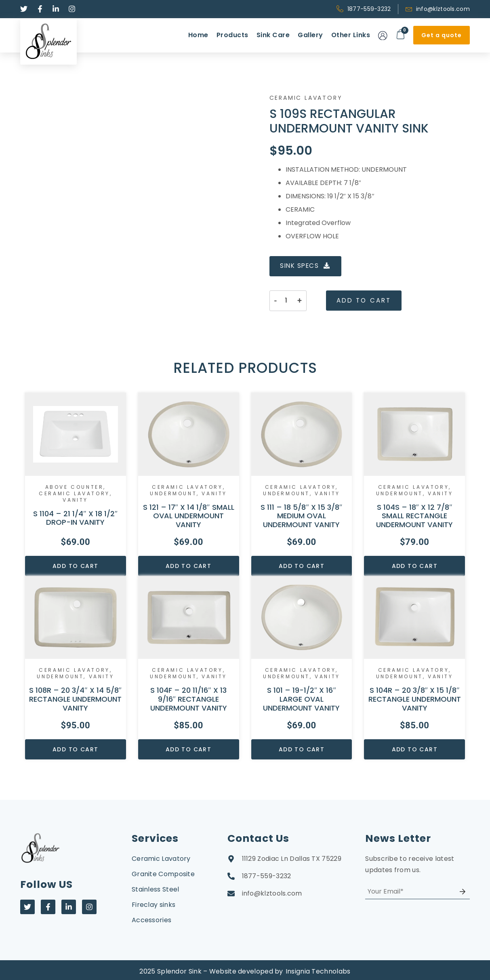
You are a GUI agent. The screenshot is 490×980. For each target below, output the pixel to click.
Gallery (310, 35)
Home (198, 35)
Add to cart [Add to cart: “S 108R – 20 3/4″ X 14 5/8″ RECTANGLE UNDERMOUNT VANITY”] (75, 747)
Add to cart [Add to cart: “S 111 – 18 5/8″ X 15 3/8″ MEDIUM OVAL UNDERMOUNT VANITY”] (302, 563)
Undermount (173, 491)
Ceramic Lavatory (306, 98)
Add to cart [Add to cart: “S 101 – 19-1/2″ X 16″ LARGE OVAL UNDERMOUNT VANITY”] (302, 747)
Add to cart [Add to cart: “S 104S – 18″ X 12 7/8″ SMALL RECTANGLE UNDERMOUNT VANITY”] (415, 563)
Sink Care (273, 35)
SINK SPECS (308, 265)
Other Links (351, 35)
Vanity (75, 497)
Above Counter (75, 484)
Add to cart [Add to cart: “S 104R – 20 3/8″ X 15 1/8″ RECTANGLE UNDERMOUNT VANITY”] (415, 747)
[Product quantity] (290, 299)
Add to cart (370, 298)
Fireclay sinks (154, 902)
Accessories (151, 917)
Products (232, 35)
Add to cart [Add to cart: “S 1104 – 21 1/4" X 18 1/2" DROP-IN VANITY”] (75, 563)
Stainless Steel (156, 886)
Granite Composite (163, 871)
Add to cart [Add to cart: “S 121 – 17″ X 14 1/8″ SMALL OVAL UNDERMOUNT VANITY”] (188, 563)
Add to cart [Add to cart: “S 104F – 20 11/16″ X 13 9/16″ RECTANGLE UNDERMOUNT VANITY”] (188, 747)
